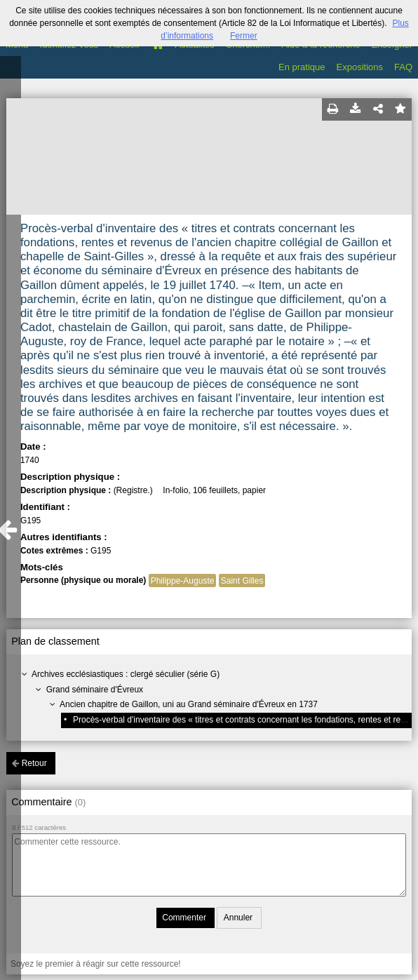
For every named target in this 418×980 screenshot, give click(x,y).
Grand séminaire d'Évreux (95, 690)
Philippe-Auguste (183, 581)
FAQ (403, 67)
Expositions (360, 67)
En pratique (302, 67)
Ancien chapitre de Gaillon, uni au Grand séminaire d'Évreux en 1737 (189, 704)
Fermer (244, 36)
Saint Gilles (242, 581)
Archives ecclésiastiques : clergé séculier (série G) (126, 674)
